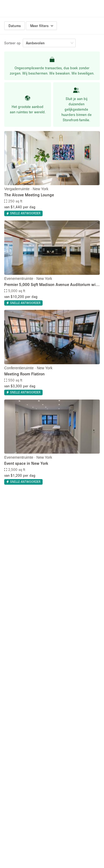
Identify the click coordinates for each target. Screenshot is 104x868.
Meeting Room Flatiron (24, 374)
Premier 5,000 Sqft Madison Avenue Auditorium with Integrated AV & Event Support (52, 285)
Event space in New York (26, 463)
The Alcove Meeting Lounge (29, 195)
